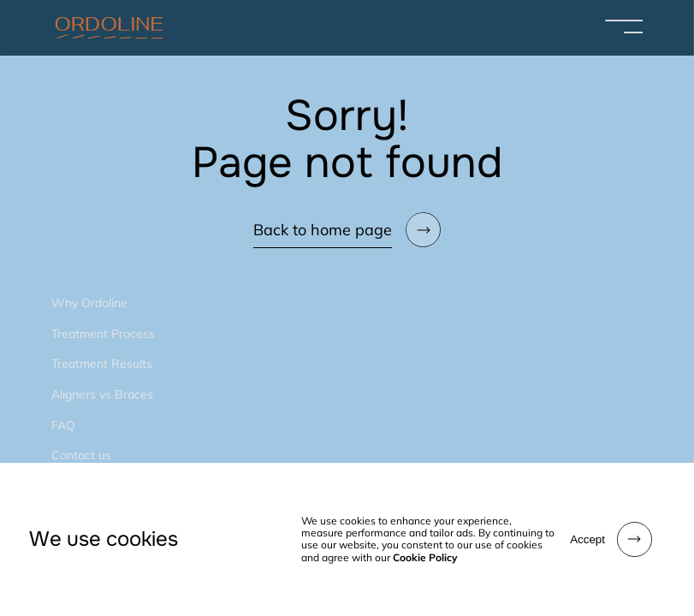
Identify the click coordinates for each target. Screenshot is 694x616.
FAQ (63, 425)
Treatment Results (102, 364)
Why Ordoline (89, 303)
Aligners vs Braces (102, 394)
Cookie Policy (425, 557)
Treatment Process (103, 334)
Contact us (81, 455)
